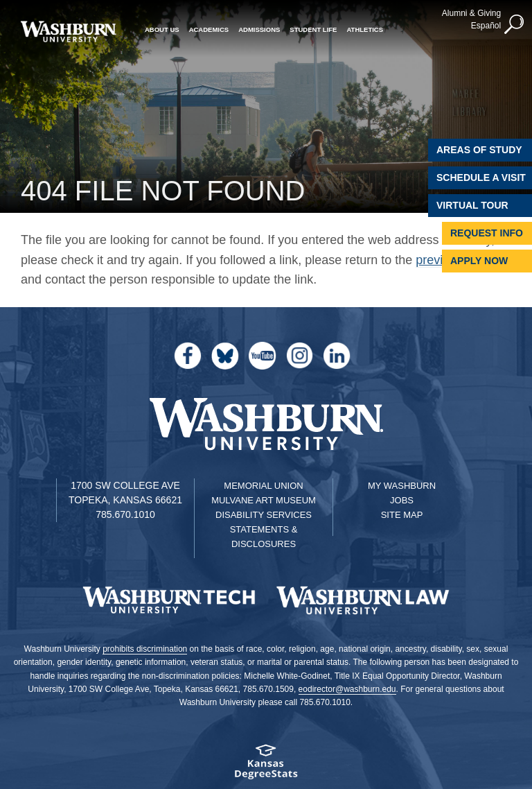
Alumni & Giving (471, 13)
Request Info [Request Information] (487, 233)
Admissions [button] (259, 29)
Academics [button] (209, 29)
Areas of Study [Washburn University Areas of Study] (479, 150)
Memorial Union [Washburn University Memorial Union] (263, 486)
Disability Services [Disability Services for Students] (264, 515)
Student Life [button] (313, 29)
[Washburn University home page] (68, 32)
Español (486, 26)
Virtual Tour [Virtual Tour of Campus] (472, 205)
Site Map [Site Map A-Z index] (402, 515)
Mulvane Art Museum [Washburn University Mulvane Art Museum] (264, 500)
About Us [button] (162, 29)
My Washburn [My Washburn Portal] (402, 486)
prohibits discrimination (145, 649)
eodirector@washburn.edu (347, 689)
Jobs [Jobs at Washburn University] (402, 500)
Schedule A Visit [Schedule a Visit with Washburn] (481, 177)
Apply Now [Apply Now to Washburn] (479, 261)
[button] (515, 25)
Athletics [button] (365, 29)
